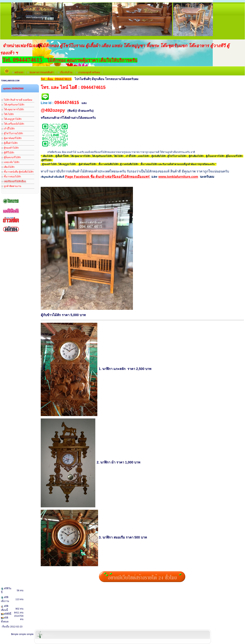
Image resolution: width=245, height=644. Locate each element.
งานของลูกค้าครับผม (88, 72)
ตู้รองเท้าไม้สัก (10, 148)
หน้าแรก (18, 72)
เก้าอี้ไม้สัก (8, 129)
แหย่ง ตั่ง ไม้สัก (10, 162)
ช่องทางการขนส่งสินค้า (41, 72)
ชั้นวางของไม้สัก (11, 177)
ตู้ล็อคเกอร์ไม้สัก (11, 157)
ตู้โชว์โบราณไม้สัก (12, 133)
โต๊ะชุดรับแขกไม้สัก (13, 105)
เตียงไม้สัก (8, 167)
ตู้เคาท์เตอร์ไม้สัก (12, 138)
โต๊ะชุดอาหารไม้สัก (13, 109)
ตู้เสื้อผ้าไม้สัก (10, 143)
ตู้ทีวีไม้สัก (8, 153)
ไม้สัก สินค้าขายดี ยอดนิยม (17, 100)
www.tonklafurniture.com (178, 177)
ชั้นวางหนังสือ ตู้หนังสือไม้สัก (18, 172)
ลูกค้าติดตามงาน (11, 186)
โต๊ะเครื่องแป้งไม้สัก (13, 124)
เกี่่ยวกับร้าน (65, 72)
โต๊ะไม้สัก (8, 114)
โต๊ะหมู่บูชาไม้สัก (12, 119)
